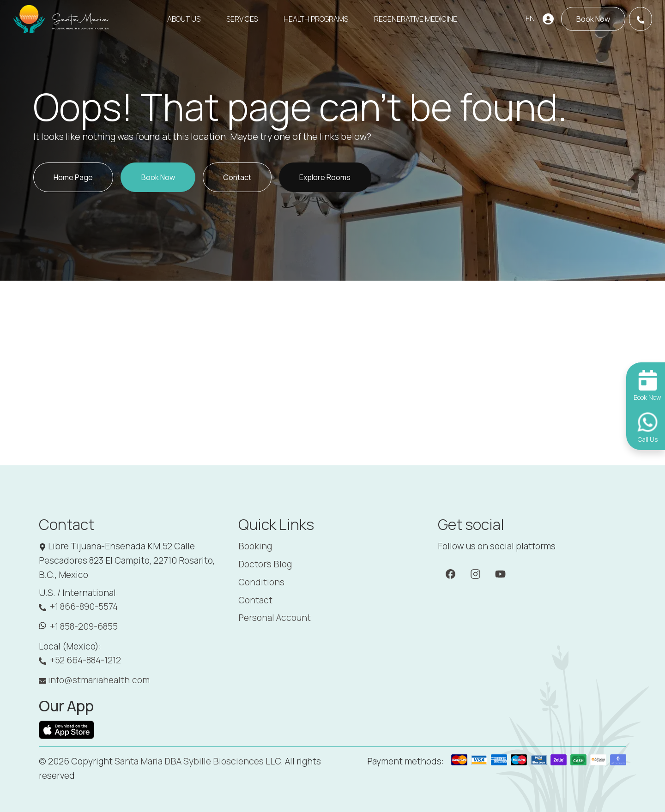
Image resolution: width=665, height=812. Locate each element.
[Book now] (593, 19)
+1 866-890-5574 (78, 607)
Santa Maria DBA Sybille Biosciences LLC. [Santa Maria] (199, 761)
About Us (184, 19)
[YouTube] (500, 574)
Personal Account (275, 618)
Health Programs (316, 19)
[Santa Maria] (61, 19)
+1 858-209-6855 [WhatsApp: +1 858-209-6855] (78, 627)
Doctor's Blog (265, 564)
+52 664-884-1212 (80, 660)
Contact (255, 600)
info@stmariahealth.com (94, 680)
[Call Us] (641, 19)
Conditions (261, 582)
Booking (255, 546)
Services (242, 19)
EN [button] (530, 18)
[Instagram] (475, 574)
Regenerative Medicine (416, 19)
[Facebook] (450, 574)
